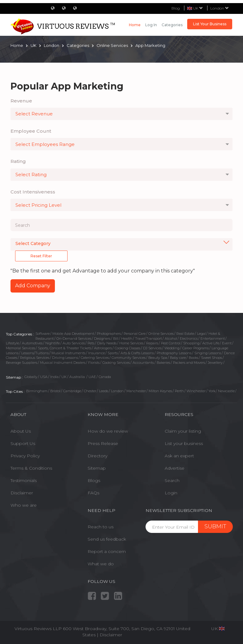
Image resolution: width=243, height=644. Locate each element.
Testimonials (24, 480)
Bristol (55, 391)
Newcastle (226, 391)
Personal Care (135, 334)
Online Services (161, 334)
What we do (101, 564)
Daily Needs (107, 343)
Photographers (109, 334)
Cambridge (72, 391)
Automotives (32, 343)
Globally (31, 377)
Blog (176, 8)
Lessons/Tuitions (35, 353)
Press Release (103, 443)
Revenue (21, 101)
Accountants (143, 363)
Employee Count (31, 131)
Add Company (33, 286)
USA (44, 377)
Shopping (191, 343)
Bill (116, 339)
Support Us (23, 443)
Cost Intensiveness (33, 192)
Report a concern (107, 551)
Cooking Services (116, 363)
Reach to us (101, 527)
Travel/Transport (148, 339)
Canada (105, 377)
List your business (184, 443)
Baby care (178, 358)
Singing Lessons (208, 353)
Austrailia (78, 377)
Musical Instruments (68, 353)
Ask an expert (179, 456)
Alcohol (171, 339)
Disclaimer (22, 493)
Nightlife (53, 343)
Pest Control (171, 343)
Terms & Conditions (31, 468)
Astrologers (103, 348)
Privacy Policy (25, 456)
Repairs (152, 343)
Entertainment (213, 339)
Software (43, 334)
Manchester (136, 391)
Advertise (175, 468)
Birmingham (37, 391)
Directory (97, 456)
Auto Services (74, 343)
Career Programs (196, 348)
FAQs (93, 493)
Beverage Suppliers (22, 363)
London (220, 8)
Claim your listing (183, 431)
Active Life (211, 343)
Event (227, 343)
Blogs (94, 480)
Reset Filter (41, 256)
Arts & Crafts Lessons (137, 353)
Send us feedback (107, 539)
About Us (21, 431)
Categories (172, 25)
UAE (92, 377)
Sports (113, 353)
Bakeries (163, 363)
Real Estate (185, 334)
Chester (90, 391)
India (54, 377)
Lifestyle (12, 343)
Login (171, 493)
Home (135, 25)
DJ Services (152, 348)
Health (127, 339)
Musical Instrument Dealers (63, 363)
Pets (91, 343)
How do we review (108, 431)
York (212, 391)
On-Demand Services (74, 339)
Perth (179, 391)
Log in (151, 25)
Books (194, 358)
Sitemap (97, 468)
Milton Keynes (160, 391)
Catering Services (95, 358)
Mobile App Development (73, 334)
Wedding (172, 348)
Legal (201, 334)
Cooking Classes (128, 348)
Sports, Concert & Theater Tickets (65, 348)
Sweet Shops (212, 358)
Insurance (97, 353)
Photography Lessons (174, 353)
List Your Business (210, 24)
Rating (18, 161)
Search (172, 480)
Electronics (189, 339)
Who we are (24, 505)
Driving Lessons (65, 358)
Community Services (129, 358)
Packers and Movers (189, 363)
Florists (94, 363)
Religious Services (35, 358)
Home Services (131, 343)
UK (64, 377)
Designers (102, 339)
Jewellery (215, 363)
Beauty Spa (158, 358)
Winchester (196, 391)
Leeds (104, 391)
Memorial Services (21, 348)
